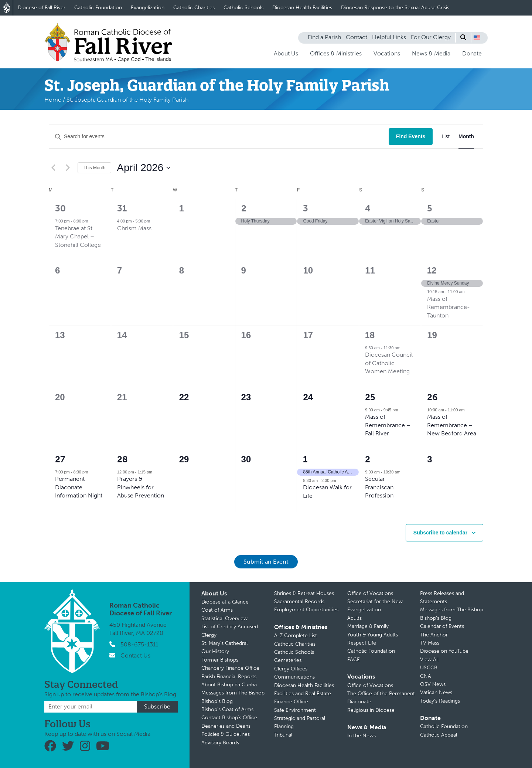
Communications (294, 677)
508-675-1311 (139, 644)
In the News (362, 736)
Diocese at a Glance (225, 602)
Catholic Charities (194, 8)
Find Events (411, 136)
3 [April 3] (306, 208)
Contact (357, 37)
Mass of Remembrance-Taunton (449, 307)
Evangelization (148, 8)
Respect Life (362, 643)
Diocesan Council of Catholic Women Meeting (389, 363)
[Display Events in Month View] (466, 137)
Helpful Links (389, 37)
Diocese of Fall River (42, 8)
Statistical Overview (224, 619)
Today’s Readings (440, 701)
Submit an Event (266, 562)
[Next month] (68, 168)
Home (53, 100)
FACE (354, 660)
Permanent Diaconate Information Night (79, 487)
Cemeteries (288, 660)
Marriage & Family (368, 626)
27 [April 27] (60, 459)
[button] (477, 38)
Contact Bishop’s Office (229, 718)
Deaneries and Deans (226, 726)
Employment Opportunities (306, 610)
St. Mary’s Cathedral (224, 643)
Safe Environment (295, 710)
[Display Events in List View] (446, 137)
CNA (426, 676)
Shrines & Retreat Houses (304, 593)
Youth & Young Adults (373, 635)
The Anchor (434, 635)
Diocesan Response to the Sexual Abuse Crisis (395, 8)
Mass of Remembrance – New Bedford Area (452, 425)
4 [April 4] (368, 208)
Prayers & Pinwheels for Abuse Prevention (141, 487)
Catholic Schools (243, 8)
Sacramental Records (299, 602)
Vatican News (436, 692)
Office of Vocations (370, 593)
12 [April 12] (432, 270)
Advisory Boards (220, 743)
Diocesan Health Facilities (302, 8)
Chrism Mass (134, 228)
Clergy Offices (291, 669)
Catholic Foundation (98, 8)
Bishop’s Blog (217, 701)
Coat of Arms (217, 610)
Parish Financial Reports (229, 677)
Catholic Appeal (439, 735)
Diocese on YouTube (444, 651)
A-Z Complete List (296, 636)
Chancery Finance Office (230, 668)
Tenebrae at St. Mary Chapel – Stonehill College (78, 237)
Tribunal (283, 735)
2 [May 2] (368, 459)
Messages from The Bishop (233, 693)
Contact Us (135, 655)
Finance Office (291, 702)
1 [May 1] (305, 459)
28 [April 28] (122, 459)
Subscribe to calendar (440, 533)
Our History (215, 651)
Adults (354, 618)
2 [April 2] (244, 208)
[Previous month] (53, 168)
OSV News (433, 684)
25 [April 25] (370, 397)
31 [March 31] (122, 208)
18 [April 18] (370, 335)
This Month (94, 168)
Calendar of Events (442, 626)
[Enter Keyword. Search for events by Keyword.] (219, 137)
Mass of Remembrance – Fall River (388, 425)
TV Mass (430, 643)
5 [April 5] (430, 208)
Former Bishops (220, 660)
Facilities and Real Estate (303, 694)
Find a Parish (324, 37)
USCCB (429, 668)
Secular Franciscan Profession (379, 487)
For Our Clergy (431, 37)
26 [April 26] (432, 397)
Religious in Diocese (371, 710)
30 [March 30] (60, 208)
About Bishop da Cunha (229, 685)
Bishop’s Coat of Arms (227, 709)
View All (429, 660)
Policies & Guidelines (226, 734)
